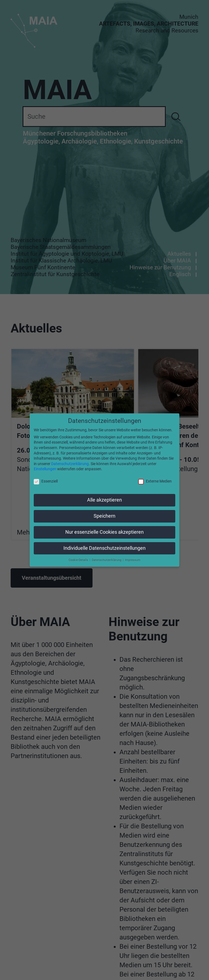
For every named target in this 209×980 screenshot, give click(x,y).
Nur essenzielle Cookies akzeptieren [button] (104, 532)
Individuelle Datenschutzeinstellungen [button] (104, 548)
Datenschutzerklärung (70, 464)
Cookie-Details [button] (79, 560)
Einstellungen (45, 469)
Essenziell (46, 481)
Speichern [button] (104, 516)
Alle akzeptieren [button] (104, 500)
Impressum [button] (133, 560)
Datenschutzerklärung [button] (107, 560)
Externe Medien (155, 481)
